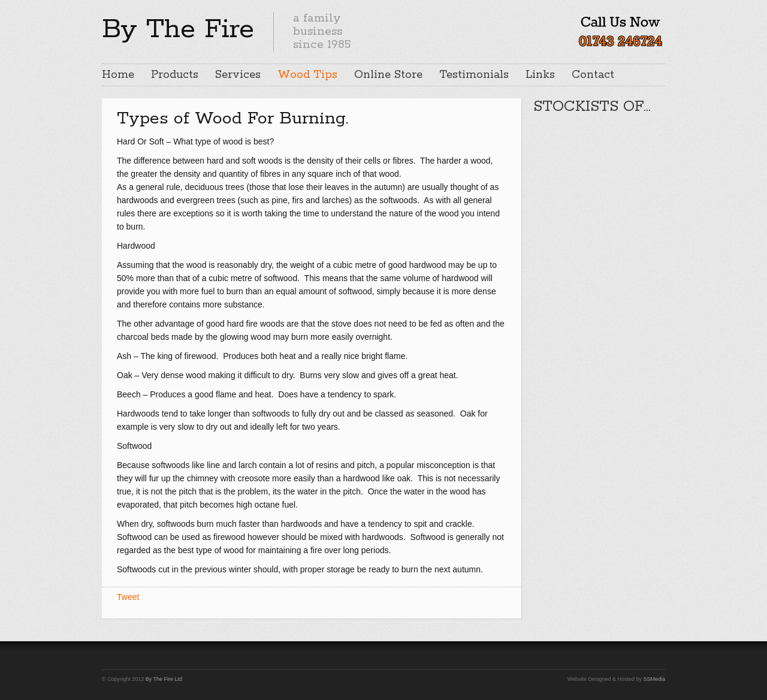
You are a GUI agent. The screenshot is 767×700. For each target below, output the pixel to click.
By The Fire (178, 29)
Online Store (388, 75)
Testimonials (474, 75)
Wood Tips (307, 75)
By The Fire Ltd (164, 679)
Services (238, 75)
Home (118, 75)
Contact (593, 75)
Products (175, 75)
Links (540, 75)
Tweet (128, 597)
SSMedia (654, 679)
